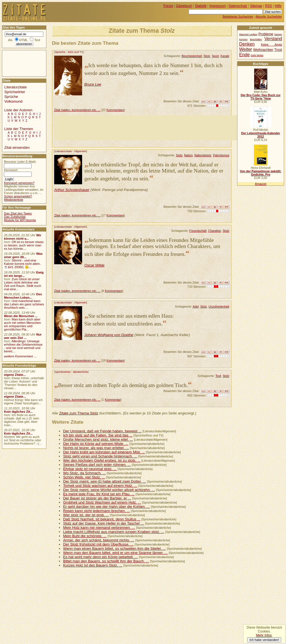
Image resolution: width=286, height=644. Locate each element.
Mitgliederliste (14, 200)
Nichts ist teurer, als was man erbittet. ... (96, 448)
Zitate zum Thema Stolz (79, 413)
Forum (168, 6)
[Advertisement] (156, 128)
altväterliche (80, 372)
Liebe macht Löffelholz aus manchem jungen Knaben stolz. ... (114, 532)
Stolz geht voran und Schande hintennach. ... (100, 456)
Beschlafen (256, 39)
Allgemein (80, 151)
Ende (244, 55)
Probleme (266, 34)
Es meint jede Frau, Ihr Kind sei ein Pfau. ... (99, 494)
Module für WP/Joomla (20, 220)
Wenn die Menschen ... (21, 316)
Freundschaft (198, 231)
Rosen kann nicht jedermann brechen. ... (96, 511)
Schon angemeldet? (18, 196)
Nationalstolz (203, 155)
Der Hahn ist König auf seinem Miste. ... (96, 444)
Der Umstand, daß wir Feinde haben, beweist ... (102, 431)
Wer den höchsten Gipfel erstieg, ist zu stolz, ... (102, 460)
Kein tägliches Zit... (18, 412)
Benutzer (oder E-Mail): (20, 162)
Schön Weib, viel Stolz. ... (84, 477)
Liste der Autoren (18, 110)
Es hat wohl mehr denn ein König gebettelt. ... (101, 557)
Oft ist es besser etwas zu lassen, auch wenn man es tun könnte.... (24, 245)
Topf (218, 376)
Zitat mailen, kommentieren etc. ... (77, 110)
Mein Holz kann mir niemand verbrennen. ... (99, 528)
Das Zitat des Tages (18, 213)
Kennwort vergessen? (19, 183)
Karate (225, 56)
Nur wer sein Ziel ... (23, 336)
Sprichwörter (63, 372)
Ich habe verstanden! (264, 640)
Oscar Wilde (94, 265)
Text (37, 40)
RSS (269, 6)
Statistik (201, 6)
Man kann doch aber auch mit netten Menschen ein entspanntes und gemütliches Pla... (22, 324)
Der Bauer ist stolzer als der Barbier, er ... (97, 498)
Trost (278, 50)
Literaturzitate (63, 151)
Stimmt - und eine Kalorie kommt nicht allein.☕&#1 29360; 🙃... (22, 264)
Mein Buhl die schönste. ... (85, 536)
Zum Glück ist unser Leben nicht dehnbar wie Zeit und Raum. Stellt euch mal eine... (22, 284)
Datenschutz (238, 6)
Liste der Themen (19, 129)
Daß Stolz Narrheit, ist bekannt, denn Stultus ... (102, 519)
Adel (196, 306)
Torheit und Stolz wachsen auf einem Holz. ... (100, 486)
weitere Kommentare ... (20, 356)
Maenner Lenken (248, 34)
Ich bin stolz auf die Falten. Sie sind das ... (98, 435)
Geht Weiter (257, 55)
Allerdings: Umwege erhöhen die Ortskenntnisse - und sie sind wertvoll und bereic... (23, 346)
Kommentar (113, 400)
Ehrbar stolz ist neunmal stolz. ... (90, 469)
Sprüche (60, 52)
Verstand (273, 39)
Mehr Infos (264, 635)
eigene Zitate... (15, 375)
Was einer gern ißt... (23, 255)
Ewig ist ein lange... (24, 274)
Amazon (260, 184)
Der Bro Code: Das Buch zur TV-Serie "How (261, 97)
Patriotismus (221, 155)
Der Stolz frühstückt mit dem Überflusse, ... (98, 544)
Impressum (218, 6)
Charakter (214, 231)
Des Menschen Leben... (23, 296)
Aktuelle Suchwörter (269, 16)
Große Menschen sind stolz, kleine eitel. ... (98, 439)
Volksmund (13, 101)
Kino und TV (76, 52)
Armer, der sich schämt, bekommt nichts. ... (99, 540)
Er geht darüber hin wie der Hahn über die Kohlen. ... (106, 507)
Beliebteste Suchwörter (238, 16)
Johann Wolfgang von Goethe (109, 335)
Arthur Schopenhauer (72, 190)
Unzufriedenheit (219, 306)
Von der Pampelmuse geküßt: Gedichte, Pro (261, 173)
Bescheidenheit (192, 56)
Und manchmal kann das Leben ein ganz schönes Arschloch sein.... (24, 304)
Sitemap (256, 6)
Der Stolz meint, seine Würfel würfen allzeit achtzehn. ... (109, 490)
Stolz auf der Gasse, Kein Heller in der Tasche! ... (104, 523)
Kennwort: (11, 170)
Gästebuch (184, 6)
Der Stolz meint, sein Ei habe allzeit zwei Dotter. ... (104, 481)
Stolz (207, 56)
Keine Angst (271, 45)
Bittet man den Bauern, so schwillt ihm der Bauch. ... (106, 561)
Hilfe (278, 6)
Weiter (246, 49)
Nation (188, 155)
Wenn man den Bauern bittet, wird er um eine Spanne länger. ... (115, 553)
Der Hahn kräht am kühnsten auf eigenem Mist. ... (104, 452)
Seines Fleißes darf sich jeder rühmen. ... (97, 465)
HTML (23, 40)
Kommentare (115, 110)
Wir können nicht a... (22, 237)
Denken (247, 44)
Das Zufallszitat (15, 217)
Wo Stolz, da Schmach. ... (84, 473)
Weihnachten (263, 50)
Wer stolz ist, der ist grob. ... (86, 515)
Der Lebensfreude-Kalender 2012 (260, 135)
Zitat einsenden (17, 148)
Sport (215, 56)
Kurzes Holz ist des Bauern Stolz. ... (93, 565)
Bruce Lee (93, 84)
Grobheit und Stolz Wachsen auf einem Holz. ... (102, 502)
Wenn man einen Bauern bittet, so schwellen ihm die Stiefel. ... (115, 549)
